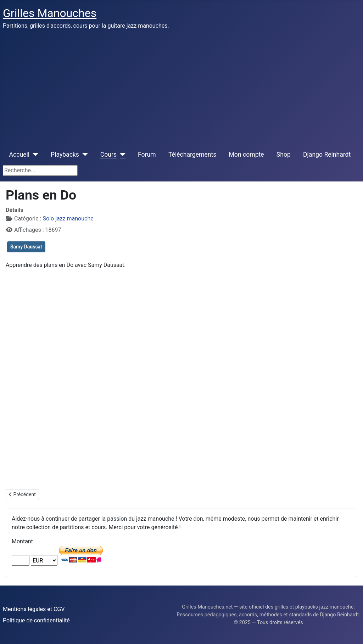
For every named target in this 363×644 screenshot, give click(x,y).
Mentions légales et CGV (34, 609)
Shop (284, 155)
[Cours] (121, 155)
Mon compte (247, 155)
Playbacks (65, 155)
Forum (147, 155)
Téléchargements (192, 155)
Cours (108, 155)
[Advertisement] (181, 88)
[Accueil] (34, 155)
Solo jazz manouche (68, 219)
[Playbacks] (83, 155)
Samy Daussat (26, 247)
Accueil (19, 155)
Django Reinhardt (327, 155)
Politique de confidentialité (36, 620)
